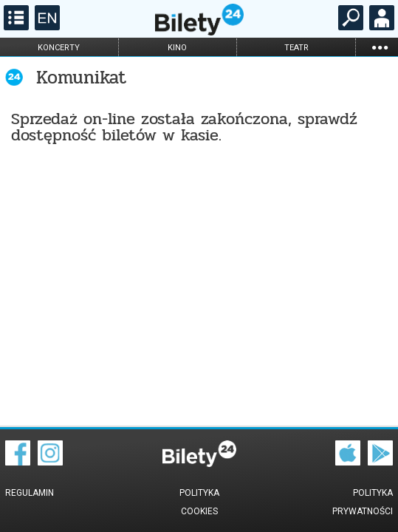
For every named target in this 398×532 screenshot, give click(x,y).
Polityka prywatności (363, 502)
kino (177, 48)
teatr (296, 48)
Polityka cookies (199, 502)
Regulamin (30, 493)
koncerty (59, 48)
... (380, 47)
